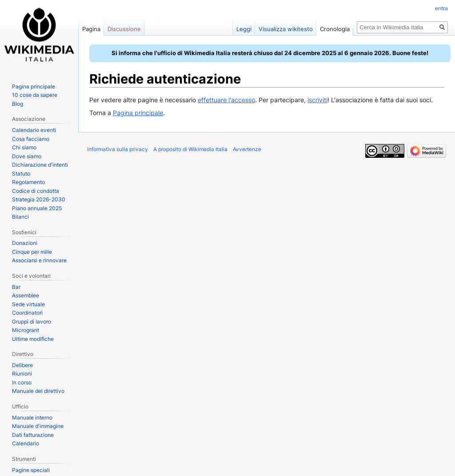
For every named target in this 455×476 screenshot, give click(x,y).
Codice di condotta (36, 191)
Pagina (91, 29)
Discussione (124, 29)
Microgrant (26, 330)
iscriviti (317, 100)
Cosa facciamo (31, 139)
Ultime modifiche (33, 339)
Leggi (244, 29)
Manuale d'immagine (38, 426)
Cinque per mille (32, 252)
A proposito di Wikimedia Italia (190, 149)
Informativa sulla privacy (118, 149)
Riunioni (22, 374)
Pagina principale (138, 113)
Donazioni (25, 243)
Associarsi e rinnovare (39, 260)
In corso (22, 382)
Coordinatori (27, 313)
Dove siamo (27, 156)
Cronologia (335, 29)
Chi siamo (24, 147)
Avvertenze (247, 149)
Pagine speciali (31, 470)
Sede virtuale (28, 304)
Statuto (21, 174)
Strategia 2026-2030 (39, 199)
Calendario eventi (34, 130)
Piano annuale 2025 (37, 208)
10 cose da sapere (35, 95)
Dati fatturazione (33, 435)
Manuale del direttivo (38, 391)
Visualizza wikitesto (286, 29)
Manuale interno (32, 418)
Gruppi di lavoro (32, 322)
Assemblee (26, 295)
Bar (16, 287)
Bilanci (20, 217)
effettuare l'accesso (226, 100)
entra (441, 8)
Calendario (26, 443)
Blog (18, 104)
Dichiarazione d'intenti (40, 165)
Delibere (22, 365)
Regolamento (28, 182)
